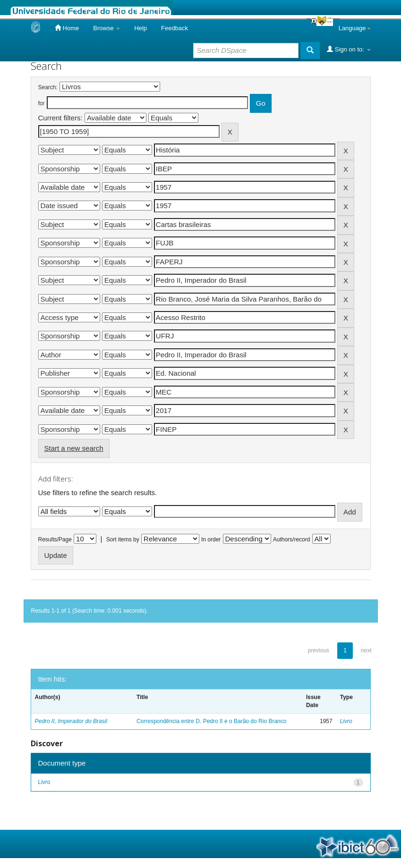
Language (355, 28)
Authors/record (292, 539)
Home (67, 28)
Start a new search (74, 448)
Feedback (175, 28)
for (42, 103)
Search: (48, 87)
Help (141, 28)
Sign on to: (349, 49)
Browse (107, 28)
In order (211, 539)
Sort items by (123, 539)
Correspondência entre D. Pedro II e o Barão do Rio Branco (212, 721)
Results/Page (55, 539)
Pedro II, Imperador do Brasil (71, 721)
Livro (346, 721)
